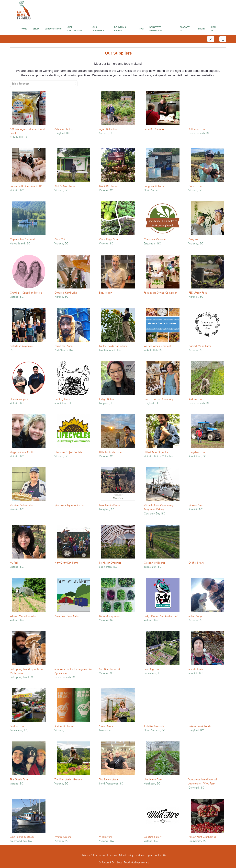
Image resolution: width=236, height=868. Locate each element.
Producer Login (143, 855)
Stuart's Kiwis (196, 669)
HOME (24, 29)
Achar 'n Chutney (64, 129)
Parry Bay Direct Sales (67, 616)
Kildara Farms (196, 399)
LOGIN (201, 29)
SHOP (36, 29)
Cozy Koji (194, 239)
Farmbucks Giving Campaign (161, 293)
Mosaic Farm (196, 505)
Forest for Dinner (64, 346)
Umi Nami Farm (153, 779)
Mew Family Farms (110, 505)
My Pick (14, 563)
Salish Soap (195, 616)
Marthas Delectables (21, 505)
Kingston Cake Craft (21, 452)
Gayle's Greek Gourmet (157, 346)
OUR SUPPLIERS (98, 29)
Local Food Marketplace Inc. (133, 862)
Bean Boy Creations (155, 129)
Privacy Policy (89, 855)
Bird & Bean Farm (65, 186)
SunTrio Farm (17, 726)
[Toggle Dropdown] (211, 39)
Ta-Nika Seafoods (154, 726)
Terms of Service (108, 855)
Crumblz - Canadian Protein (26, 293)
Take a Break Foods (200, 726)
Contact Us (160, 855)
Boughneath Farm (154, 186)
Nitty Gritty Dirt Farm (66, 563)
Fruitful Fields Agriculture (113, 346)
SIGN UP (213, 29)
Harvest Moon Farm (200, 346)
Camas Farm (196, 186)
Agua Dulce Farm (109, 129)
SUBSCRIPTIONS (53, 29)
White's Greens (63, 837)
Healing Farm (62, 399)
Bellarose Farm (197, 129)
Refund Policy (126, 855)
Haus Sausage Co (20, 399)
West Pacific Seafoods (22, 837)
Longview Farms (198, 452)
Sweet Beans (106, 726)
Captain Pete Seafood (22, 239)
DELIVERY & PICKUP (120, 29)
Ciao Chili (60, 239)
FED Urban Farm (198, 293)
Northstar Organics (110, 563)
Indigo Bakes (106, 399)
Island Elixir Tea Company (159, 399)
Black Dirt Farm (108, 186)
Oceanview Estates (154, 563)
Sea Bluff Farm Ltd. (110, 669)
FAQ (142, 29)
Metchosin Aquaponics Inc (69, 505)
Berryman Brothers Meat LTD (26, 186)
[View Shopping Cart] (223, 39)
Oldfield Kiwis (196, 563)
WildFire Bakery (153, 837)
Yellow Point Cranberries (202, 837)
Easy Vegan (106, 293)
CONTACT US (185, 29)
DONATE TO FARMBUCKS (156, 29)
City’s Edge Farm (109, 239)
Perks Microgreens (109, 616)
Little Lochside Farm (110, 452)
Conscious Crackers (155, 239)
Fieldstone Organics (21, 346)
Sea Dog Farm (152, 669)
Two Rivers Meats (109, 779)
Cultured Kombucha (66, 293)
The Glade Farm (19, 779)
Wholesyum (106, 837)
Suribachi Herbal (64, 726)
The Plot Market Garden (68, 779)
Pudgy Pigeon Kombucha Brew (161, 616)
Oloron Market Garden (23, 616)
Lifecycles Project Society (68, 452)
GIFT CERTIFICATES (75, 29)
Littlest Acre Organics (156, 452)
